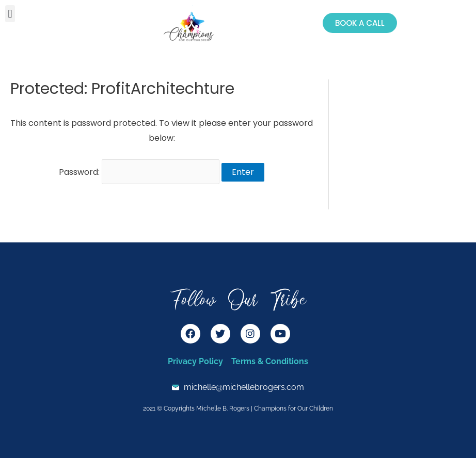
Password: (139, 172)
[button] (10, 14)
